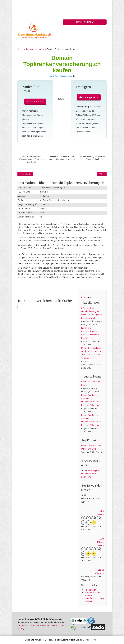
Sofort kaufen (35, 102)
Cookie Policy (89, 640)
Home (20, 49)
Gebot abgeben (89, 97)
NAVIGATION (85, 22)
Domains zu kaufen (35, 49)
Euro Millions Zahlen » (100, 542)
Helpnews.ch (90, 590)
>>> (87, 502)
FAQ (102, 174)
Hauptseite (25, 174)
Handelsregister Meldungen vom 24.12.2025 (91, 474)
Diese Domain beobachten (61, 76)
